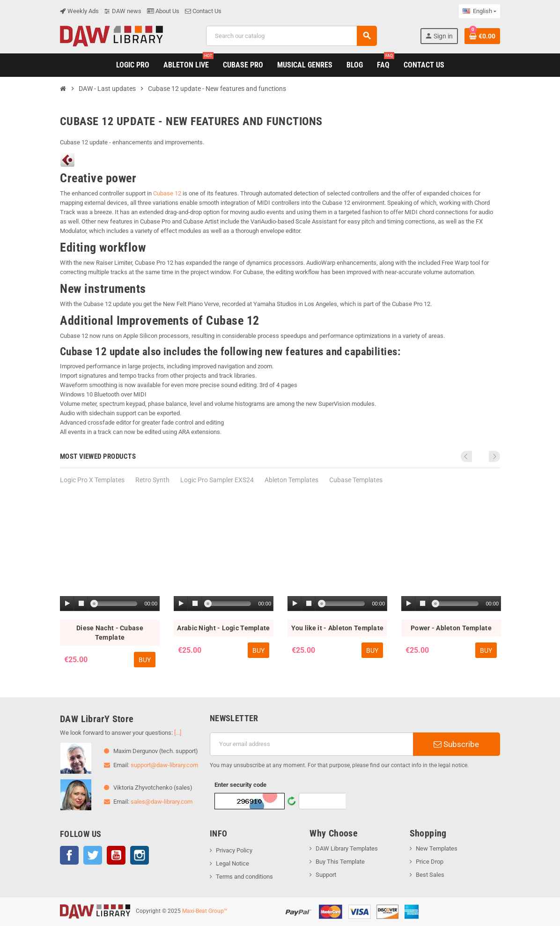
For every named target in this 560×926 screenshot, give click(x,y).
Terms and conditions (244, 877)
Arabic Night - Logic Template (223, 628)
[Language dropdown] (479, 11)
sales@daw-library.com (162, 802)
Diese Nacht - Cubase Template (110, 633)
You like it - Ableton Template (337, 628)
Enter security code (240, 785)
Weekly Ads (79, 11)
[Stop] (81, 604)
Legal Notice (232, 863)
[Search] (291, 36)
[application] (110, 604)
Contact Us (203, 11)
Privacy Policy (234, 850)
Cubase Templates (356, 480)
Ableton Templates (291, 480)
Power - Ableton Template (451, 628)
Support (326, 875)
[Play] (67, 604)
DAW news (123, 11)
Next (494, 456)
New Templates (437, 848)
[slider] (116, 604)
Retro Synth (152, 480)
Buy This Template (340, 862)
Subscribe (456, 744)
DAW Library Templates (347, 848)
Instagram (140, 855)
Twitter (93, 855)
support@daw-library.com (164, 765)
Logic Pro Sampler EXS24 (217, 480)
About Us (163, 11)
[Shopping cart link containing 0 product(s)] (482, 36)
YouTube (116, 855)
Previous (482, 456)
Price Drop (430, 862)
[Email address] (311, 744)
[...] (178, 733)
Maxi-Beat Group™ (205, 911)
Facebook (69, 855)
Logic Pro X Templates (92, 480)
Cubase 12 (167, 193)
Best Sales (430, 875)
